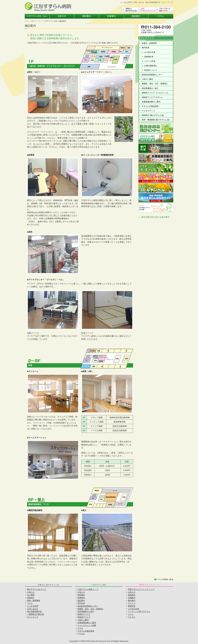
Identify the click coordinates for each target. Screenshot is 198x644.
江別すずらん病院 (51, 21)
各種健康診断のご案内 (151, 102)
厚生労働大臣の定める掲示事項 (155, 217)
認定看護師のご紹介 (150, 88)
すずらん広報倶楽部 (150, 106)
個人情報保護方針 (153, 2)
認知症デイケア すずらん (152, 97)
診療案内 (111, 16)
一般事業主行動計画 (35, 614)
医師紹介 (31, 598)
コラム (161, 16)
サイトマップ (168, 2)
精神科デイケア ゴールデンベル (155, 93)
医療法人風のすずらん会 (130, 10)
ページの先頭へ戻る (165, 579)
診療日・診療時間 (149, 43)
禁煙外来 (132, 606)
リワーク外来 (150, 61)
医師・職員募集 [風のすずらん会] (156, 120)
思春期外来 (149, 57)
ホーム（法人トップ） (33, 21)
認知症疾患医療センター (152, 75)
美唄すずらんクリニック (148, 10)
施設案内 (136, 16)
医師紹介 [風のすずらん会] (153, 115)
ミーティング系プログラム (139, 611)
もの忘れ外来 (150, 52)
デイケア (132, 603)
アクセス (81, 634)
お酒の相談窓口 (151, 66)
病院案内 (87, 16)
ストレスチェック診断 (87, 625)
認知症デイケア (84, 617)
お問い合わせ (139, 2)
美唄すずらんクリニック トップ (141, 589)
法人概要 (31, 595)
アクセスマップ (148, 111)
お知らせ (62, 16)
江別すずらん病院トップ (37, 16)
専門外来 (146, 48)
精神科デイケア (84, 614)
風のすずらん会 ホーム (37, 589)
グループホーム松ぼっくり (165, 10)
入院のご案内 (147, 79)
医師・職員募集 (34, 600)
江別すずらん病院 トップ (88, 589)
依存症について (151, 70)
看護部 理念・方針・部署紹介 (155, 84)
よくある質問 (126, 2)
